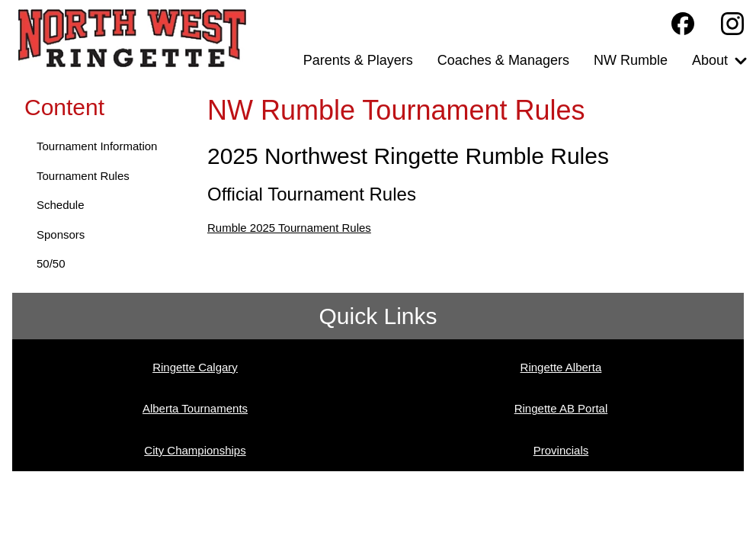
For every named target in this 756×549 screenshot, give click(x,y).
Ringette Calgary (195, 367)
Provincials (561, 450)
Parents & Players (358, 60)
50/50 (51, 263)
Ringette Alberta (561, 367)
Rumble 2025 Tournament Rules (289, 228)
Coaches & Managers (503, 60)
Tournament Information (97, 146)
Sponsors (61, 234)
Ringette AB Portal (561, 408)
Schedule (61, 205)
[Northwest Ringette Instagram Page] (732, 24)
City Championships (195, 450)
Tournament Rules (83, 176)
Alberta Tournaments (195, 408)
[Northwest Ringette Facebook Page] (683, 24)
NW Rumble (631, 60)
